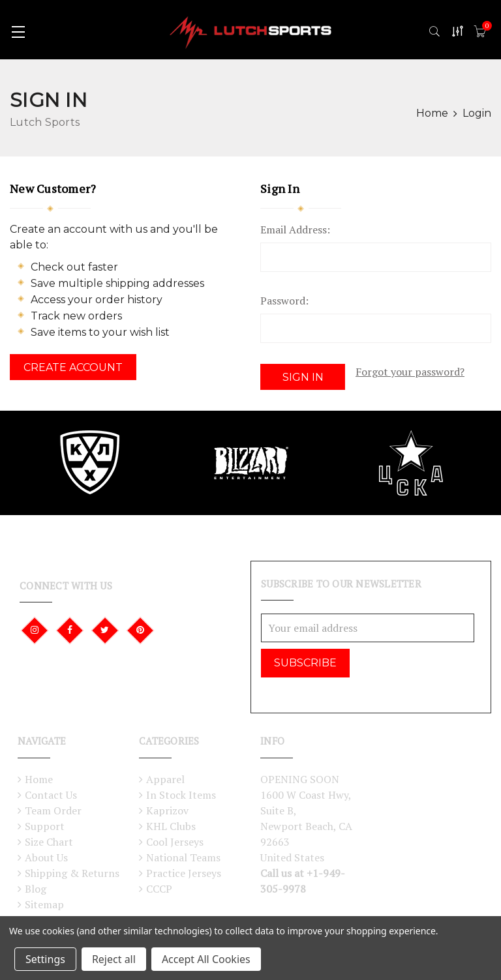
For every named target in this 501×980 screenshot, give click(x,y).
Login (477, 113)
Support (45, 822)
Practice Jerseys (184, 869)
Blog (36, 885)
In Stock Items (181, 791)
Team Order (53, 807)
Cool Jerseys (175, 838)
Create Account (73, 367)
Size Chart (49, 838)
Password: (284, 301)
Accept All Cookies (206, 959)
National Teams (183, 854)
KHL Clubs (171, 822)
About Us (46, 854)
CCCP (159, 885)
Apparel (165, 775)
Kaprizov (167, 807)
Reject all (114, 959)
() (487, 26)
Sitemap (44, 900)
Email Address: (295, 230)
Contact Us (51, 791)
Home (39, 775)
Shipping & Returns (72, 869)
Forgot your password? (410, 372)
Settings (45, 959)
